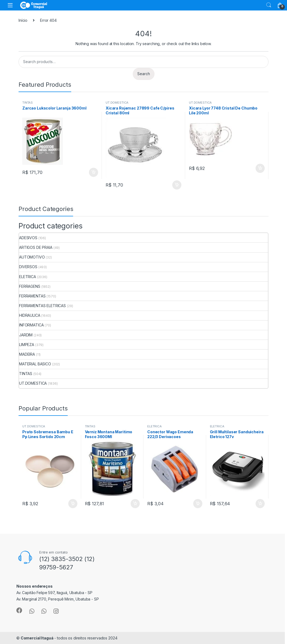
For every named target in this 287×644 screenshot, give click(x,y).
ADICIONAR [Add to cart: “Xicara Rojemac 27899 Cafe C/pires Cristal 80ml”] (177, 185)
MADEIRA (27, 354)
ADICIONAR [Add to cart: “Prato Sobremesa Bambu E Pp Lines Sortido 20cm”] (73, 504)
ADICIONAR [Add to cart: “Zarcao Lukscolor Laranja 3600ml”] (94, 172)
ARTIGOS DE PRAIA (36, 247)
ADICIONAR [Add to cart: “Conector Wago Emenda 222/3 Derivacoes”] (198, 504)
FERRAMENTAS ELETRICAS (42, 306)
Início (23, 20)
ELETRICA (28, 277)
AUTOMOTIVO (32, 257)
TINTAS (28, 103)
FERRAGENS (30, 286)
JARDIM (26, 335)
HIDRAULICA (30, 315)
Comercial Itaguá (37, 638)
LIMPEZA (27, 345)
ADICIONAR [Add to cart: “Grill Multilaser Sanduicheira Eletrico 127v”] (260, 504)
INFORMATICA (31, 325)
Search (269, 5)
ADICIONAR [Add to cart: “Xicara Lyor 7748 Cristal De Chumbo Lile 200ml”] (260, 168)
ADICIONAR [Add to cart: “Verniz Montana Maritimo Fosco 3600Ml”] (135, 504)
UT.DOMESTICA (117, 103)
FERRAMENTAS (32, 296)
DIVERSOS (28, 267)
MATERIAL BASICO (35, 364)
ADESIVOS (28, 238)
